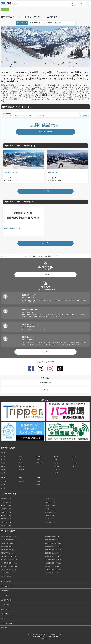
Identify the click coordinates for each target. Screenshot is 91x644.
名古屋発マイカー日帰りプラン (54, 566)
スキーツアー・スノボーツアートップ (12, 256)
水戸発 (74, 456)
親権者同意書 (5, 591)
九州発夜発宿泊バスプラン (53, 573)
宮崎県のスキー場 (6, 525)
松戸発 (56, 456)
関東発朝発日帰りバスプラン (9, 536)
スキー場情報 (19, 23)
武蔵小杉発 (40, 463)
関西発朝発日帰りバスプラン (9, 550)
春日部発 (21, 470)
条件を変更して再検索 (45, 132)
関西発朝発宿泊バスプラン (53, 553)
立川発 (3, 473)
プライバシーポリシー (7, 623)
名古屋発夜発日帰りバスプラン (54, 560)
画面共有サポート (46, 639)
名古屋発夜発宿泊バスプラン (53, 563)
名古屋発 (21, 481)
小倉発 (38, 481)
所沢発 (21, 463)
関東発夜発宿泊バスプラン (53, 540)
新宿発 (3, 456)
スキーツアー (6, 23)
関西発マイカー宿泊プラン (9, 556)
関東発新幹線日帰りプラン (53, 546)
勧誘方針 (45, 390)
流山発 (56, 463)
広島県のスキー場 (6, 522)
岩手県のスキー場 (50, 499)
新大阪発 (4, 481)
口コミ (42, 23)
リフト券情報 (32, 23)
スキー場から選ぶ (30, 256)
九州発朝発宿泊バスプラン (9, 573)
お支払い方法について (7, 595)
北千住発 (4, 470)
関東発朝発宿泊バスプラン (9, 540)
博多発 (38, 485)
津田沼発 (57, 470)
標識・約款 (4, 628)
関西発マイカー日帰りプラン (53, 556)
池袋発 (3, 463)
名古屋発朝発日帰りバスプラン (10, 560)
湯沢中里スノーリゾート (52, 256)
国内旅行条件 (5, 614)
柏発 (56, 460)
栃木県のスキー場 (6, 506)
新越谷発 (21, 466)
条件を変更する (83, 115)
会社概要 (4, 619)
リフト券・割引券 (6, 576)
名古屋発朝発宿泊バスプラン (9, 563)
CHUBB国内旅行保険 (45, 383)
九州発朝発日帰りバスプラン (9, 570)
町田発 (3, 466)
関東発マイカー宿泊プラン (9, 543)
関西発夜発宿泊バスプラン (9, 553)
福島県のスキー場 (50, 502)
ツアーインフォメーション (9, 586)
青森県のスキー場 (6, 499)
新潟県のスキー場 (6, 512)
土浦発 (74, 466)
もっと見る (46, 274)
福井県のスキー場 (6, 516)
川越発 (21, 460)
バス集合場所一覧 (6, 582)
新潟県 (40, 256)
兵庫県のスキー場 (6, 519)
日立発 (74, 460)
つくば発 (74, 463)
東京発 (3, 460)
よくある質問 (5, 605)
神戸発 (3, 488)
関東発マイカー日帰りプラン (53, 543)
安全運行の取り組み (7, 600)
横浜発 (38, 456)
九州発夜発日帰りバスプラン (53, 570)
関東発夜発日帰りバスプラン (53, 536)
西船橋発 (57, 466)
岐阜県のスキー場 (50, 512)
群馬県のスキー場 (50, 506)
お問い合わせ (5, 609)
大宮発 (21, 456)
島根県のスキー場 (50, 519)
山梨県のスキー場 (6, 509)
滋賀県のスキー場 (50, 516)
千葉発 (56, 473)
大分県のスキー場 (50, 522)
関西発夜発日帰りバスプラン (53, 550)
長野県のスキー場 (50, 509)
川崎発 (38, 460)
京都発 (3, 485)
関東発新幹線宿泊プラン (8, 546)
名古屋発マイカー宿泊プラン (9, 566)
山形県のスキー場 (6, 502)
